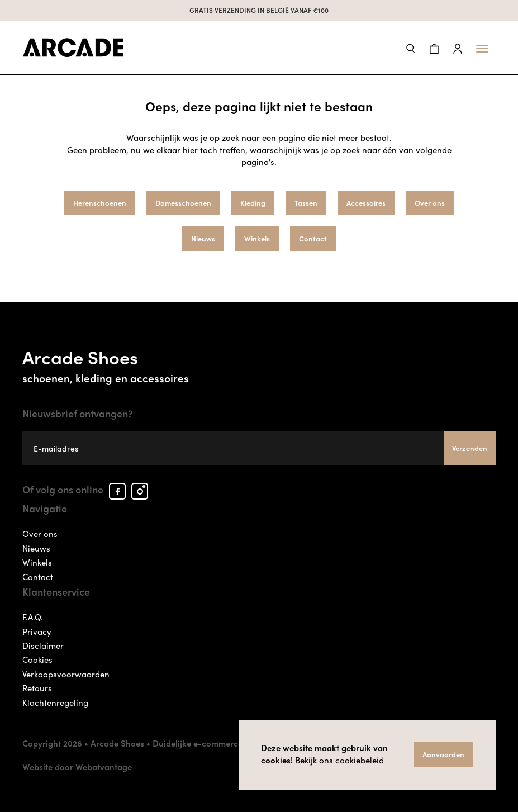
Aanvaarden (443, 754)
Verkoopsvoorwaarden (66, 674)
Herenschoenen (100, 203)
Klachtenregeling (55, 702)
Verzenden (470, 448)
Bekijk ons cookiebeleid (339, 760)
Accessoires (366, 203)
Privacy (37, 631)
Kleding (253, 203)
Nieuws (203, 238)
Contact (313, 238)
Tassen (306, 203)
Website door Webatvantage (77, 767)
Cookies (37, 659)
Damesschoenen (183, 203)
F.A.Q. (33, 617)
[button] (411, 47)
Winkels (257, 238)
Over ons (430, 203)
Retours (37, 688)
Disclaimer (43, 645)
